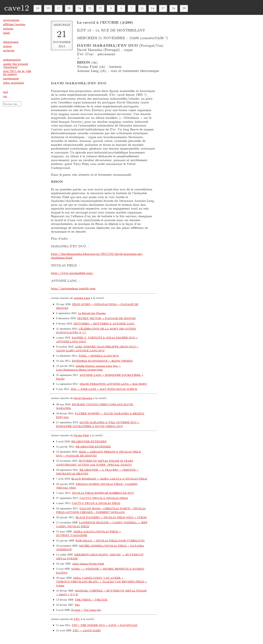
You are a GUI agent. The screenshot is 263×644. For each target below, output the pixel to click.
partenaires (11, 78)
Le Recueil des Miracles (92, 313)
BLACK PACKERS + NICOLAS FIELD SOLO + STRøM (111, 517)
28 (184, 8)
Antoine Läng (82, 298)
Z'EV (77, 619)
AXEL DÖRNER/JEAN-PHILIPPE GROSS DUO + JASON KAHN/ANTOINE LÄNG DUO (97, 348)
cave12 (17, 7)
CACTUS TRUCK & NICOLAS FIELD (104, 498)
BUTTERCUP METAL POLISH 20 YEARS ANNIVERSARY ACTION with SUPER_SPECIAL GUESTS (95, 463)
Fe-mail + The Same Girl (86, 610)
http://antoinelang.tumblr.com (73, 288)
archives (9, 50)
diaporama (11, 42)
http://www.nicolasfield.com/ (72, 273)
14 (153, 8)
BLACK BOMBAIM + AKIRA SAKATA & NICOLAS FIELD (109, 479)
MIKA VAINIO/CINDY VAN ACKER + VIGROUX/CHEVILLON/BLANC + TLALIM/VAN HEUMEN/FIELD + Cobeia (101, 582)
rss (5, 96)
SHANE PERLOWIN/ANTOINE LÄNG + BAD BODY (113, 384)
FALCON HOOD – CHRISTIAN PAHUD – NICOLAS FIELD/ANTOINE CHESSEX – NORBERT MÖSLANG (101, 510)
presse (7, 46)
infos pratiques (14, 83)
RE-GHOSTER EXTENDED (89, 441)
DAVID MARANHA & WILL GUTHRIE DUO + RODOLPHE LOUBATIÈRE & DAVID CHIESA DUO (98, 424)
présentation (12, 59)
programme (11, 20)
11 (142, 8)
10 (38, 8)
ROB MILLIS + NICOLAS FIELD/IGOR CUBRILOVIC (110, 540)
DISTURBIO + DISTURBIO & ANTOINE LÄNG (104, 323)
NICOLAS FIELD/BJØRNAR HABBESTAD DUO (103, 493)
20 (69, 8)
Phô (77, 605)
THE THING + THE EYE (91, 600)
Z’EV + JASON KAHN (87, 630)
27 (100, 8)
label (6, 33)
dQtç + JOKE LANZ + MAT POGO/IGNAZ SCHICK (104, 389)
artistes (8, 28)
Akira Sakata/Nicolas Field (88, 564)
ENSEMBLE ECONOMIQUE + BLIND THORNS (102, 361)
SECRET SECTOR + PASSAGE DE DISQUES (107, 318)
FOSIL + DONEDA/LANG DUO (99, 356)
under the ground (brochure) (16, 65)
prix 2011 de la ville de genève (17, 72)
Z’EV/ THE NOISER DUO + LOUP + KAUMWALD (105, 625)
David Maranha (83, 398)
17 (58, 8)
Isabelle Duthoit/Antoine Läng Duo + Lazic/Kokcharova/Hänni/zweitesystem (88, 368)
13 (48, 8)
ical (5, 92)
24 (79, 8)
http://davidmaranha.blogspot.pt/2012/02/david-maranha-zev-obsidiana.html (97, 256)
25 (90, 8)
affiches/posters (14, 24)
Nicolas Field (81, 435)
